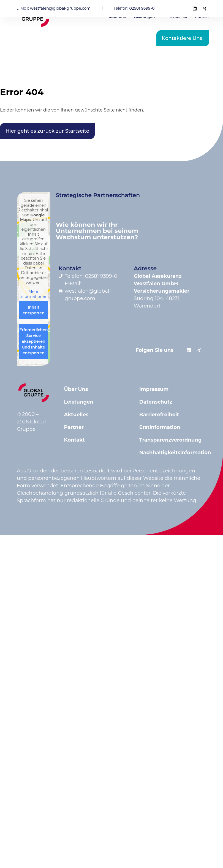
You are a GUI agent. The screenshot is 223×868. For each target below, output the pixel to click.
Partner (74, 427)
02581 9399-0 (142, 8)
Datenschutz (156, 402)
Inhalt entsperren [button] (34, 310)
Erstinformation (160, 427)
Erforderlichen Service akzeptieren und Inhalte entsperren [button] (33, 341)
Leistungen (79, 402)
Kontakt (74, 440)
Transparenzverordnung (171, 440)
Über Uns (76, 389)
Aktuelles (76, 415)
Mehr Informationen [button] (33, 294)
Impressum (154, 389)
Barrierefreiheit (159, 415)
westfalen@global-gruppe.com (60, 8)
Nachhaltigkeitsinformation (171, 453)
